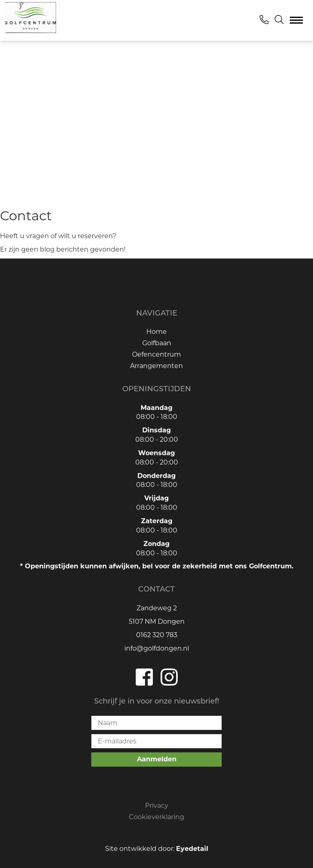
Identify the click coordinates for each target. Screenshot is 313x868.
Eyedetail (192, 849)
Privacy (157, 806)
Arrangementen (156, 366)
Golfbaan (157, 343)
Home (156, 332)
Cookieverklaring (156, 817)
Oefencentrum (156, 354)
